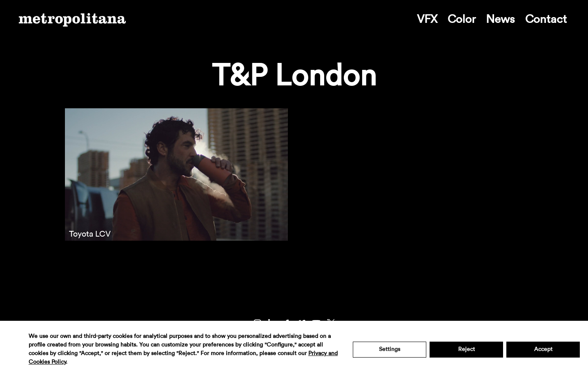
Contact (546, 19)
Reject (467, 349)
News (500, 19)
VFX (427, 19)
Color (462, 19)
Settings (390, 349)
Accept (543, 349)
